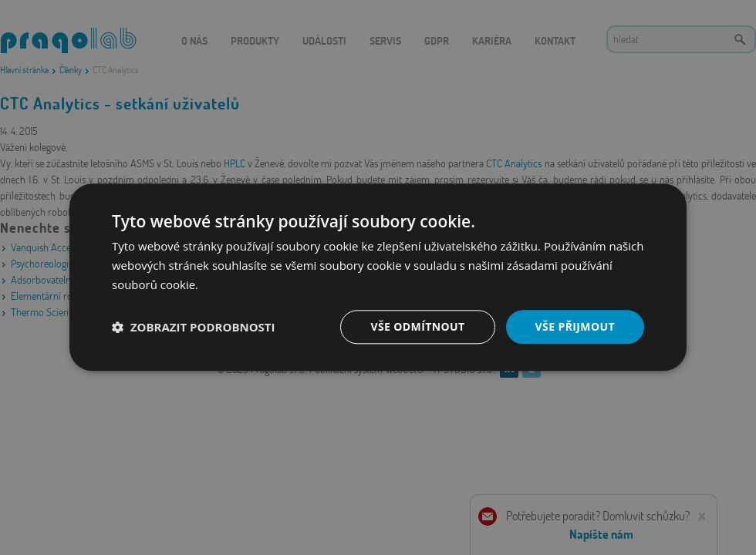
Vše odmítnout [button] (417, 326)
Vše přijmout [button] (575, 326)
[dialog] (378, 277)
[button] (194, 327)
